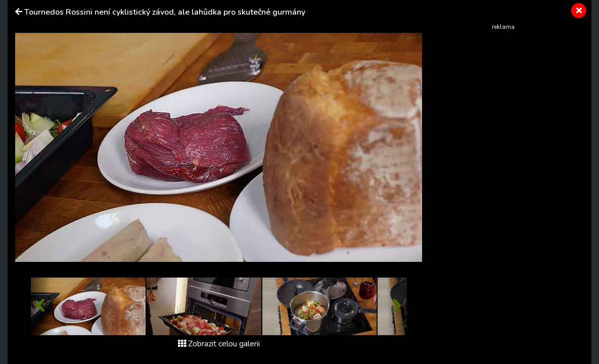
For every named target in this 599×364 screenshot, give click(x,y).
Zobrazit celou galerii (219, 344)
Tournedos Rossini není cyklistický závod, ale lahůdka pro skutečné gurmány (165, 12)
